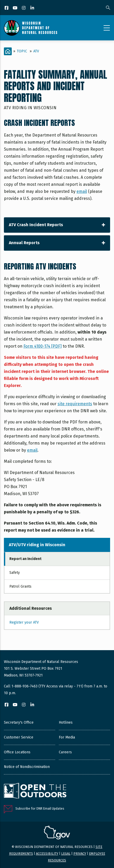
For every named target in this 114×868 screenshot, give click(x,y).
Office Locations (17, 752)
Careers (65, 752)
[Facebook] (7, 8)
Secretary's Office (19, 722)
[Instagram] (24, 8)
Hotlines (66, 722)
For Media (67, 737)
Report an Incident (25, 559)
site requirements (75, 404)
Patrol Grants (20, 586)
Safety (15, 573)
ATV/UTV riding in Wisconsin (37, 545)
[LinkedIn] (33, 8)
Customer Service (19, 737)
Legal (66, 854)
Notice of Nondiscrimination (27, 767)
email (82, 191)
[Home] (8, 51)
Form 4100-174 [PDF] (43, 346)
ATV (36, 51)
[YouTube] (15, 8)
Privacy (80, 854)
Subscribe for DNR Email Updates (40, 808)
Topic (22, 51)
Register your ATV (24, 622)
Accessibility (47, 854)
